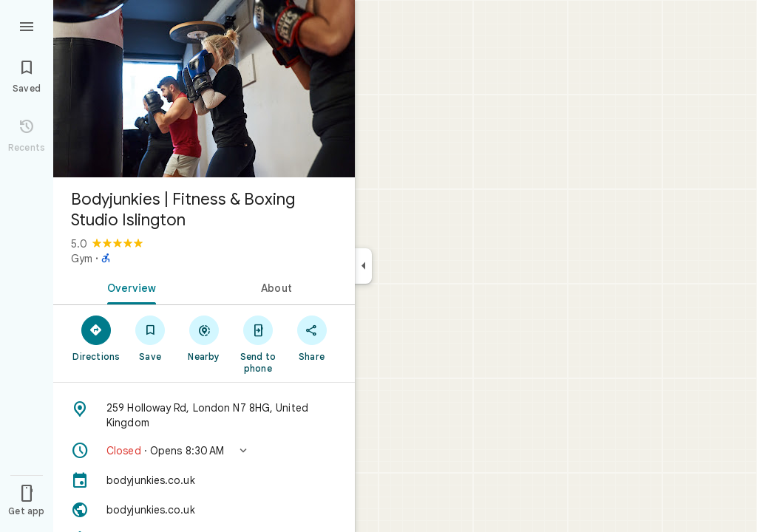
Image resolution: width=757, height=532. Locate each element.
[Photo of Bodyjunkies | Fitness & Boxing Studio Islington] (204, 89)
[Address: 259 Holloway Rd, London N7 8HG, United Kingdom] (204, 415)
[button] (204, 451)
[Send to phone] (258, 344)
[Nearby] (204, 338)
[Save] (150, 338)
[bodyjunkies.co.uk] (204, 480)
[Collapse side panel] (363, 266)
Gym (82, 259)
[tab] (129, 287)
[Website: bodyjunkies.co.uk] (204, 510)
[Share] (312, 338)
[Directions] (96, 338)
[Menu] (27, 25)
